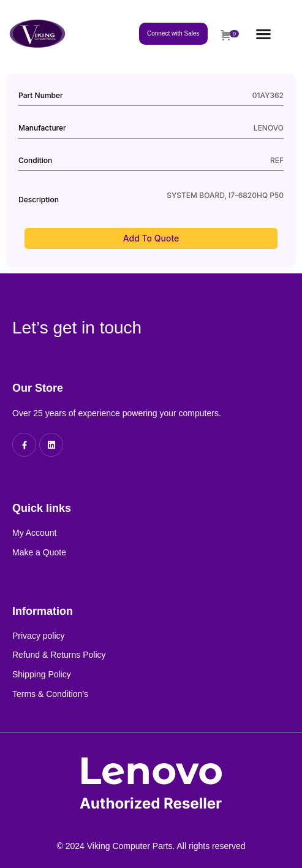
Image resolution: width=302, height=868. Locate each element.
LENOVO (269, 128)
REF (277, 160)
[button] (263, 34)
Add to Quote (151, 238)
